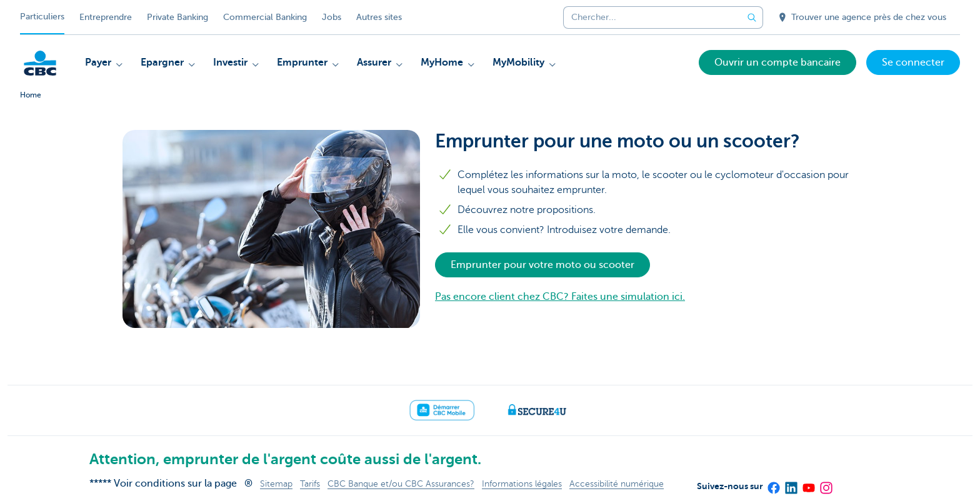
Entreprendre (106, 17)
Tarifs (310, 484)
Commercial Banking (265, 17)
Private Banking (177, 17)
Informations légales (522, 484)
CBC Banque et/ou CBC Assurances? (401, 484)
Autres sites (379, 17)
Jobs (332, 17)
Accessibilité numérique (617, 484)
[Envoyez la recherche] (752, 17)
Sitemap (276, 484)
